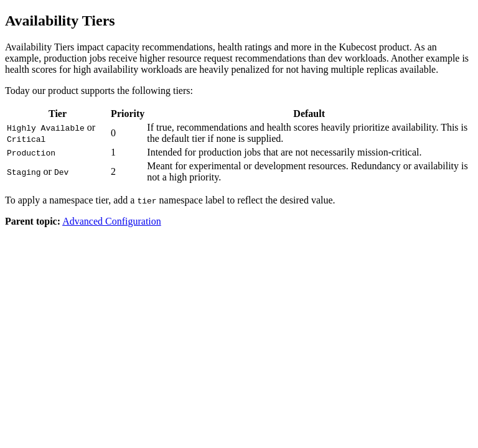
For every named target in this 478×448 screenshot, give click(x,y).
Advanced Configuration (112, 221)
